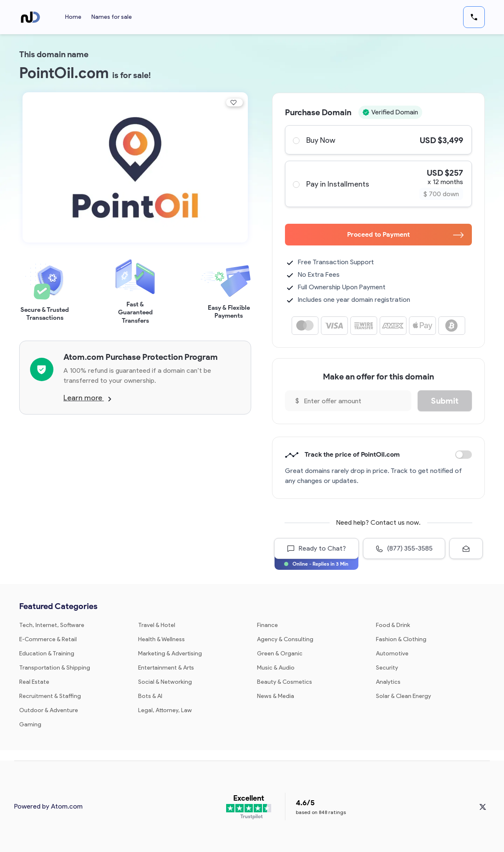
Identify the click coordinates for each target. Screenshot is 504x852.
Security (387, 668)
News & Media (276, 696)
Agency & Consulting (285, 639)
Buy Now (378, 140)
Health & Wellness (161, 639)
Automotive (392, 654)
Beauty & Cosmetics (285, 682)
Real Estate (34, 682)
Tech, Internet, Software (52, 625)
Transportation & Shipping (55, 668)
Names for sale (112, 17)
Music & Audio (276, 668)
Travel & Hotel (157, 625)
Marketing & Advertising (170, 654)
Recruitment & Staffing (50, 696)
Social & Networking (165, 682)
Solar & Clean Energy (403, 696)
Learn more (87, 398)
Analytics (388, 682)
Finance (267, 625)
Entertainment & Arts (166, 668)
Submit (445, 401)
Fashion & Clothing (401, 639)
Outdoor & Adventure (49, 710)
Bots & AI (150, 696)
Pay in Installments (378, 184)
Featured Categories (58, 606)
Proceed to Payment (405, 234)
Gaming (30, 724)
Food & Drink (393, 625)
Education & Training (47, 654)
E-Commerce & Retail (48, 639)
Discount (464, 455)
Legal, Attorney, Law (165, 710)
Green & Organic (280, 654)
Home (73, 17)
